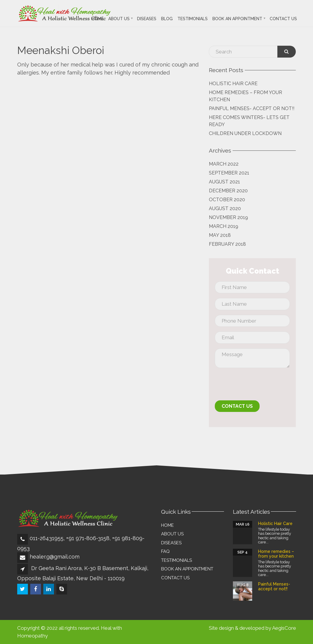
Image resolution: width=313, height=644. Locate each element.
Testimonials (193, 19)
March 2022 (224, 164)
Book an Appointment (237, 19)
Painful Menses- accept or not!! (252, 108)
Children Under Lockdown (245, 133)
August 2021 (224, 182)
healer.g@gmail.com (55, 557)
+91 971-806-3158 (88, 538)
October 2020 (227, 200)
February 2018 (227, 244)
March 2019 (224, 226)
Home (97, 19)
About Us (119, 19)
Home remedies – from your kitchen (246, 96)
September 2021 (229, 173)
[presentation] (260, 386)
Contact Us (283, 19)
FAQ (165, 551)
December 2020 (228, 191)
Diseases (147, 19)
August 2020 (225, 208)
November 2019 (228, 217)
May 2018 (220, 235)
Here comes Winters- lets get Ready (249, 121)
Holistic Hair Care (233, 84)
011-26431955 (47, 538)
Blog (167, 19)
